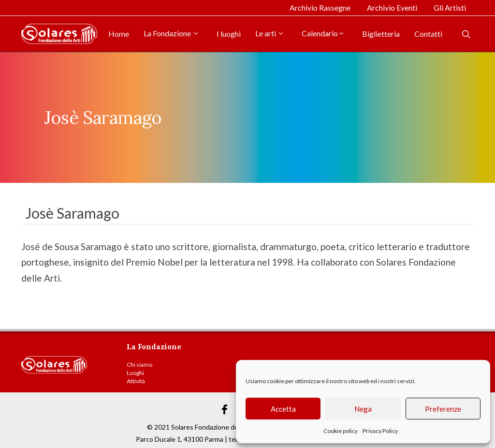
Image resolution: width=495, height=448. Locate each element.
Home (119, 34)
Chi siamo (139, 365)
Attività (136, 381)
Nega (363, 409)
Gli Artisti (450, 7)
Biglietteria (381, 34)
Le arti (270, 33)
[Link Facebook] (225, 410)
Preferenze (443, 409)
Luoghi (135, 373)
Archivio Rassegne (320, 7)
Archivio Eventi (392, 7)
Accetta (283, 409)
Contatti (428, 34)
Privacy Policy (380, 431)
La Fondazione (171, 33)
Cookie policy (341, 431)
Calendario (323, 33)
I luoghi (229, 34)
